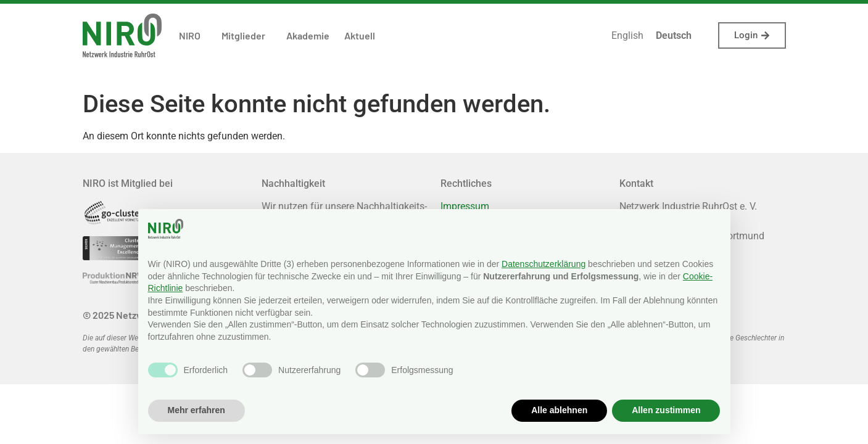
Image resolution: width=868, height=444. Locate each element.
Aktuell (360, 35)
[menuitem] (627, 36)
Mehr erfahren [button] (196, 410)
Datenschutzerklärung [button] (544, 264)
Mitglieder (246, 36)
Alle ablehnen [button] (559, 410)
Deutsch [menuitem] (674, 35)
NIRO (193, 36)
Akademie (308, 35)
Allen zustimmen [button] (666, 410)
